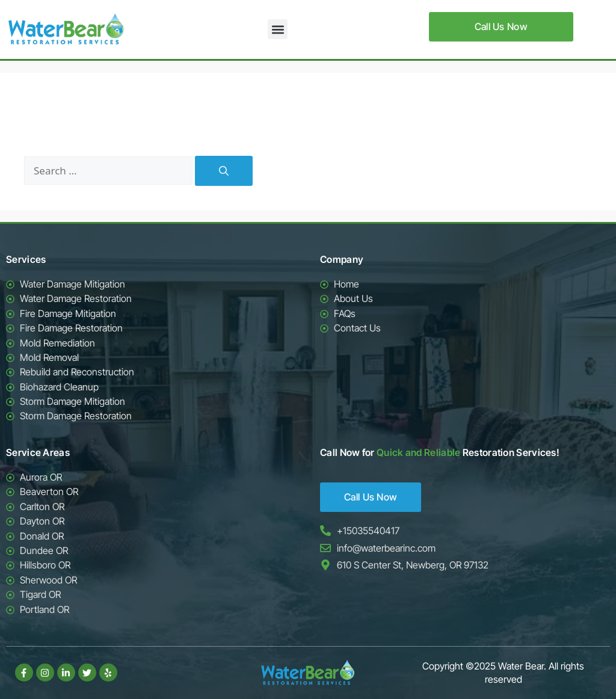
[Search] (224, 171)
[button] (278, 29)
